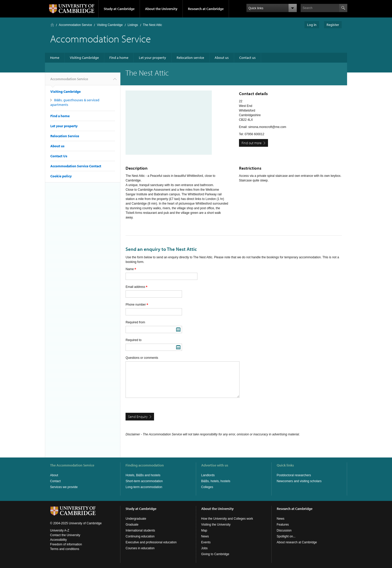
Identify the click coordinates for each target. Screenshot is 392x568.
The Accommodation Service (72, 465)
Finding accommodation (145, 465)
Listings (133, 25)
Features (283, 525)
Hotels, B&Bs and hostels (143, 475)
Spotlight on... (286, 536)
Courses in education (140, 548)
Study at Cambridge (119, 9)
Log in (312, 25)
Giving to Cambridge (215, 554)
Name (131, 269)
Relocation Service (65, 136)
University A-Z (60, 530)
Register (333, 25)
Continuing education (140, 536)
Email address (136, 287)
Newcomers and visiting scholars (299, 481)
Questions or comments (142, 358)
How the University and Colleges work (227, 519)
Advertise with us (215, 465)
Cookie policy (61, 176)
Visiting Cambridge (110, 25)
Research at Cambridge (206, 9)
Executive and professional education (151, 542)
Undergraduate (136, 519)
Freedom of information (66, 544)
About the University (161, 9)
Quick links (285, 465)
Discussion (284, 530)
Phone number (137, 305)
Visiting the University (216, 525)
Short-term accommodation (144, 481)
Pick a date (178, 329)
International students (140, 530)
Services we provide (64, 487)
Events (206, 542)
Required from (135, 322)
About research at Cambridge (297, 542)
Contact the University (65, 535)
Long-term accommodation (144, 487)
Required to (133, 340)
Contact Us (59, 156)
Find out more (252, 143)
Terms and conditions (65, 549)
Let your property (152, 58)
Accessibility (58, 540)
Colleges (207, 487)
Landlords (208, 475)
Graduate (132, 525)
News (205, 536)
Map (204, 530)
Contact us (247, 58)
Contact (55, 481)
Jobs (204, 548)
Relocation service (190, 58)
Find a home (119, 58)
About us (222, 58)
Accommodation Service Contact (76, 166)
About (54, 475)
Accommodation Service (75, 25)
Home (52, 25)
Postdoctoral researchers (294, 475)
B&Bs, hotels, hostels (216, 481)
